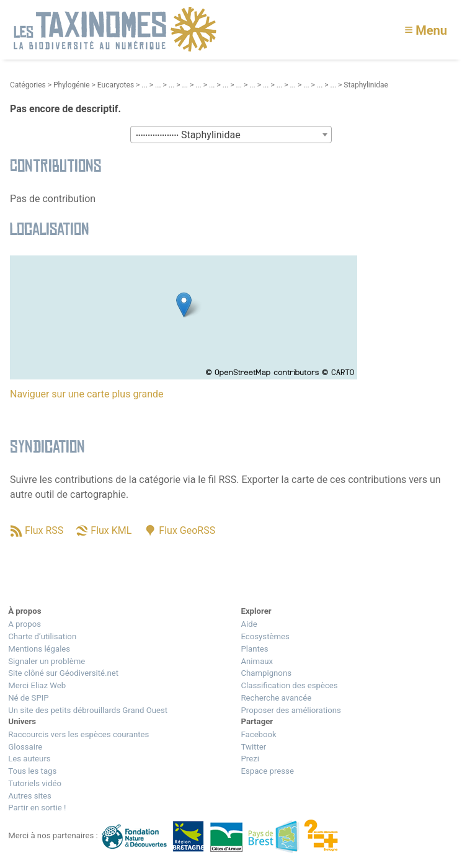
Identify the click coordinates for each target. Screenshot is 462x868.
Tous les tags (32, 771)
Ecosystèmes (265, 636)
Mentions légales (39, 649)
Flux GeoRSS (187, 530)
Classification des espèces (289, 685)
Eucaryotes (116, 85)
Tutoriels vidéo (35, 783)
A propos (24, 624)
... (144, 85)
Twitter (253, 747)
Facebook (258, 734)
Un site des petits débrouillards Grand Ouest (88, 710)
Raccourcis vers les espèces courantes (78, 734)
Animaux (257, 661)
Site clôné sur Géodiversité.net (63, 673)
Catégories (28, 85)
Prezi (250, 759)
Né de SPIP (28, 698)
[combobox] (231, 135)
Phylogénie (72, 85)
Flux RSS (44, 530)
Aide (249, 624)
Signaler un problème (47, 661)
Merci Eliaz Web (37, 685)
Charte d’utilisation (42, 636)
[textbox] (231, 135)
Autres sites (30, 796)
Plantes (254, 649)
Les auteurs (29, 759)
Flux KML (111, 530)
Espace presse (267, 771)
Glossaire (25, 747)
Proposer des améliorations (291, 710)
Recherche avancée (276, 698)
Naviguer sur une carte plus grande (87, 394)
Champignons (266, 673)
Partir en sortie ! (37, 808)
